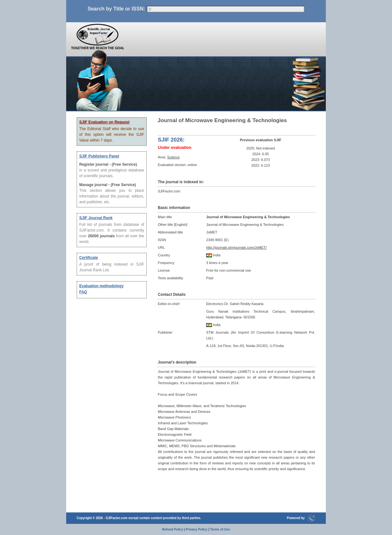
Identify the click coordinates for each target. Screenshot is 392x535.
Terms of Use (220, 529)
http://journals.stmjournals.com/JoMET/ (236, 247)
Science (173, 157)
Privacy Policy (197, 529)
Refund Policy (173, 529)
